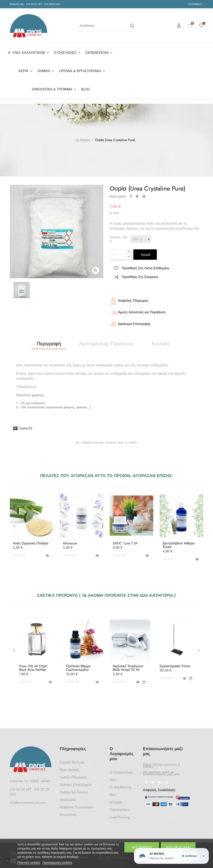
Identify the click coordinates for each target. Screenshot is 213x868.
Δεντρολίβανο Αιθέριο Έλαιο (179, 545)
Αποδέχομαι (178, 847)
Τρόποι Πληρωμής (73, 777)
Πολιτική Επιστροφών (76, 785)
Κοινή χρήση (131, 196)
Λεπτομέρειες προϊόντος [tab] (106, 344)
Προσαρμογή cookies (57, 862)
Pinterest (144, 196)
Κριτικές (161, 344)
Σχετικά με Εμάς (72, 762)
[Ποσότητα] (118, 255)
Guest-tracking (120, 817)
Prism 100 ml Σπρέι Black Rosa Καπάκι (33, 668)
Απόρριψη (142, 847)
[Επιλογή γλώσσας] (196, 4)
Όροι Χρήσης (69, 770)
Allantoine (70, 543)
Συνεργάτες (68, 815)
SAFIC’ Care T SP (125, 543)
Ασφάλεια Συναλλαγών (77, 807)
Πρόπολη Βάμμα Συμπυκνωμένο (78, 668)
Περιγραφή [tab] (49, 344)
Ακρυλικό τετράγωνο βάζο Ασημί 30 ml (128, 668)
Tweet (137, 196)
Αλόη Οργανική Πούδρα (31, 543)
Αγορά (145, 255)
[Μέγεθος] (141, 239)
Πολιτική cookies (29, 862)
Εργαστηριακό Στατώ (175, 666)
